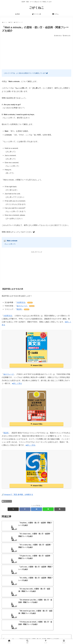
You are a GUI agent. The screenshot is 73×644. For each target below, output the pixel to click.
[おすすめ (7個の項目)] (43, 622)
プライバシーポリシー (54, 637)
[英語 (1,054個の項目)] (7, 616)
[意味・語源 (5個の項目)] (56, 622)
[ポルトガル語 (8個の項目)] (9, 622)
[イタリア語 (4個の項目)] (9, 625)
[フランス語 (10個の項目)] (52, 619)
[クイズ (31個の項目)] (46, 616)
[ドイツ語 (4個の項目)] (24, 625)
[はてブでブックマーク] (36, 509)
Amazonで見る (37, 365)
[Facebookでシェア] (25, 509)
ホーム (13, 634)
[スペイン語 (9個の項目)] (65, 619)
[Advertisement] (36, 52)
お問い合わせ (19, 637)
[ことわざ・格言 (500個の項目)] (20, 616)
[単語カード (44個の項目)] (34, 616)
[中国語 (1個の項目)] (52, 625)
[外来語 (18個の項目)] (66, 616)
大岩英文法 (21, 302)
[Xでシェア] (13, 509)
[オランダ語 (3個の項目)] (38, 625)
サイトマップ (60, 634)
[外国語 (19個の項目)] (56, 616)
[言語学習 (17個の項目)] (8, 619)
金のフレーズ (22, 306)
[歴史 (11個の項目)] (40, 619)
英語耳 (19, 309)
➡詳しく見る (17, 383)
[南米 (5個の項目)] (67, 622)
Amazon (30, 303)
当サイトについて (37, 634)
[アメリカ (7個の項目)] (22, 622)
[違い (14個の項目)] (19, 619)
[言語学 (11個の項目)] (29, 619)
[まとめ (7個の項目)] (33, 622)
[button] (60, 509)
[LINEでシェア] (48, 509)
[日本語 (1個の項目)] (65, 625)
